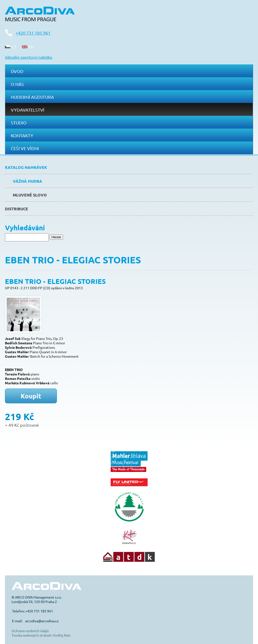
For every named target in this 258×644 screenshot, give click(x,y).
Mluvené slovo (30, 195)
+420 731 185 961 (33, 33)
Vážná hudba (27, 181)
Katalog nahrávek (26, 167)
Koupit (31, 396)
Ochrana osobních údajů (30, 631)
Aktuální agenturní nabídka (28, 57)
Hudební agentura (32, 97)
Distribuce (17, 209)
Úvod (17, 71)
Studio (19, 123)
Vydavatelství (28, 110)
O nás (17, 84)
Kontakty (22, 135)
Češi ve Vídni (25, 148)
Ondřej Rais (61, 635)
